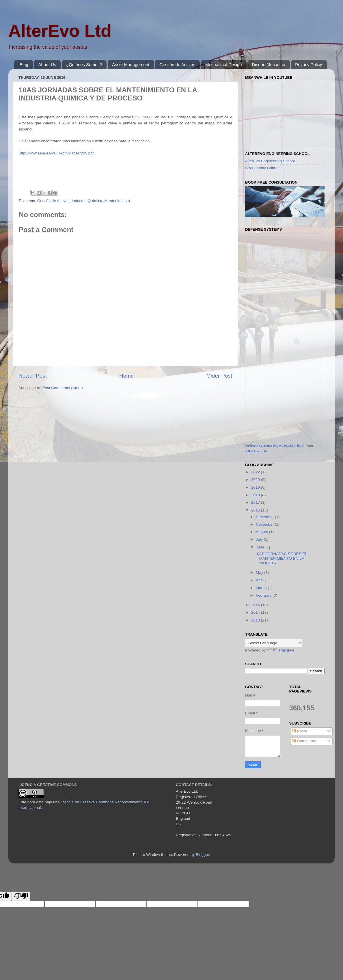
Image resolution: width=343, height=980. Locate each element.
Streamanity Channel (263, 168)
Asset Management (131, 65)
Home (126, 376)
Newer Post (33, 376)
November (265, 524)
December (265, 517)
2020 (256, 480)
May (260, 573)
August (262, 532)
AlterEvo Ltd (60, 31)
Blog (24, 65)
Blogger (202, 855)
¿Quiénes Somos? (84, 65)
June (261, 547)
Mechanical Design (224, 65)
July (260, 539)
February (264, 595)
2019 (256, 487)
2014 (256, 612)
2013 (256, 620)
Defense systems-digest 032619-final (275, 446)
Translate (281, 650)
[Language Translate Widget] (274, 643)
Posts (300, 731)
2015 (256, 605)
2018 (256, 495)
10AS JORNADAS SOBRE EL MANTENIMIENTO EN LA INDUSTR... (281, 558)
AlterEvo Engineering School (270, 161)
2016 (256, 510)
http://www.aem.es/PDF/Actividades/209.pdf (56, 153)
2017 (256, 502)
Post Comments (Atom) (63, 388)
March (262, 588)
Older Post (219, 376)
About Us (47, 65)
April (260, 580)
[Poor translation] (21, 896)
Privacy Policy (308, 65)
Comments (304, 741)
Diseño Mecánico (268, 65)
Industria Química (87, 201)
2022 (256, 472)
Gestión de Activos (177, 65)
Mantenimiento (117, 201)
